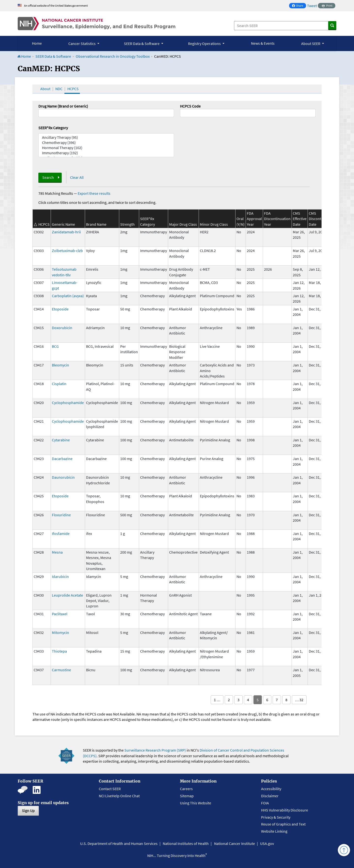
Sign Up (28, 811)
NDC (59, 89)
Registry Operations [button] (205, 43)
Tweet (312, 6)
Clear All (77, 177)
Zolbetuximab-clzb (67, 251)
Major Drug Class (183, 224)
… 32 (299, 700)
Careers (186, 789)
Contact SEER (110, 789)
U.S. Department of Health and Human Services (119, 843)
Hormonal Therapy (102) (106, 148)
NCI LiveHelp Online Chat (119, 796)
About (45, 89)
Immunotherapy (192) (106, 153)
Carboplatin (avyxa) (68, 296)
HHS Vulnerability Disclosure (285, 810)
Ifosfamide (61, 533)
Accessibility (271, 789)
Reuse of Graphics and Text (283, 824)
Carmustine (61, 670)
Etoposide (60, 309)
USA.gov (267, 843)
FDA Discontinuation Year (277, 219)
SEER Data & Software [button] (142, 43)
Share (299, 6)
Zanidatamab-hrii (66, 232)
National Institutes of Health (186, 843)
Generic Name (63, 224)
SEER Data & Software (53, 56)
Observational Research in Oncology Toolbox (113, 56)
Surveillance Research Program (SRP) (155, 750)
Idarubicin (60, 576)
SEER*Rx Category (53, 128)
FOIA (265, 803)
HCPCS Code (190, 106)
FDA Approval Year (254, 219)
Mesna (57, 552)
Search (48, 177)
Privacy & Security (276, 817)
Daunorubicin (63, 477)
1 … (217, 700)
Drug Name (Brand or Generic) (63, 106)
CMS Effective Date (300, 219)
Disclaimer (270, 796)
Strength (127, 224)
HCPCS (73, 89)
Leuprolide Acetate (67, 595)
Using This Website (196, 803)
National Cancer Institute (235, 843)
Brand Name (96, 224)
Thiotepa (59, 651)
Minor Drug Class (214, 224)
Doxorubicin (62, 328)
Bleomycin (60, 365)
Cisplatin (59, 384)
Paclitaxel (60, 614)
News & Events (263, 43)
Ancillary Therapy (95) (106, 137)
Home (37, 43)
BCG (55, 346)
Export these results (94, 193)
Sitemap (187, 796)
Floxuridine (61, 515)
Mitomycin (60, 632)
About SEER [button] (311, 43)
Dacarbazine (62, 459)
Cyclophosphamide (68, 403)
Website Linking (274, 831)
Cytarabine (61, 440)
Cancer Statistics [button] (82, 43)
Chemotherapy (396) (106, 143)
